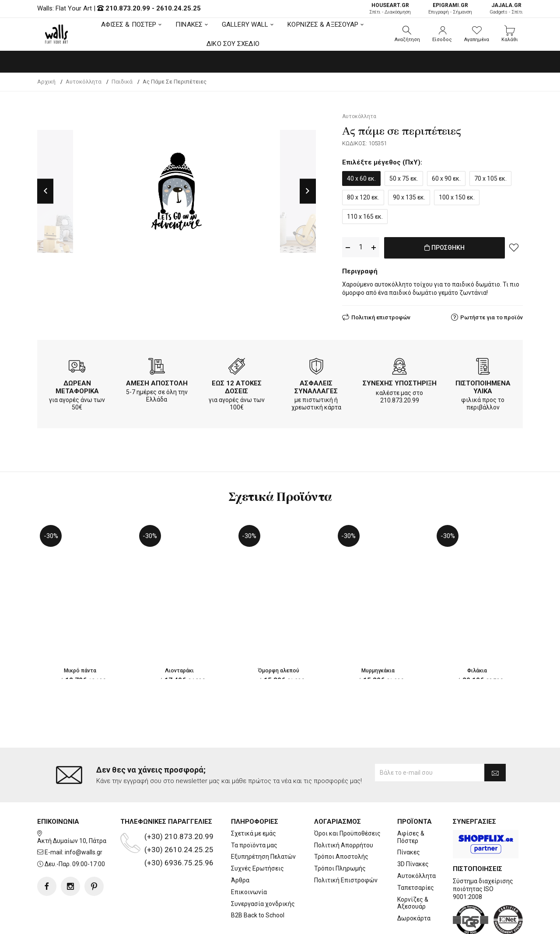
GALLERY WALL (245, 24)
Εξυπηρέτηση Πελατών (263, 822)
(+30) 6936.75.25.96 (179, 827)
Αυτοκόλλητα (416, 841)
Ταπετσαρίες (416, 852)
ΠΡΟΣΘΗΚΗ (444, 248)
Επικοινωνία (249, 857)
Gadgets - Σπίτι (506, 9)
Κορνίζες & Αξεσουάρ (413, 868)
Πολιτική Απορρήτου (344, 810)
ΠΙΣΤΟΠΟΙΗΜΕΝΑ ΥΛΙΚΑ (483, 385)
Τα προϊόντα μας (254, 810)
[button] (407, 34)
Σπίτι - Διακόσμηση (390, 9)
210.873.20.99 (128, 8)
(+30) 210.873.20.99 (179, 801)
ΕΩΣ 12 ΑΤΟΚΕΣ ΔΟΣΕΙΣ (237, 385)
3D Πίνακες (413, 829)
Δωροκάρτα (414, 883)
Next (308, 191)
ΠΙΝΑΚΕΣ (189, 24)
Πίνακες (409, 817)
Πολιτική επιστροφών (381, 316)
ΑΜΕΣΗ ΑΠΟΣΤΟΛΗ (157, 381)
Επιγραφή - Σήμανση (450, 9)
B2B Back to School (258, 880)
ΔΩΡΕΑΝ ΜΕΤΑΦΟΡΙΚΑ (77, 385)
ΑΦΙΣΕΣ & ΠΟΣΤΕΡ (129, 24)
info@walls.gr (84, 817)
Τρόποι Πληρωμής (340, 833)
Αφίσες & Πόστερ (411, 802)
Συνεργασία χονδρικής (263, 868)
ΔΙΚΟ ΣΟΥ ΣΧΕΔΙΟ (233, 44)
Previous (45, 191)
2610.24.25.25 (178, 8)
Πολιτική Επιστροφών (346, 845)
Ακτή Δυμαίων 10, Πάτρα (72, 805)
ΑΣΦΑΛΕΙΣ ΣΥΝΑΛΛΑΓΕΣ (316, 385)
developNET (353, 922)
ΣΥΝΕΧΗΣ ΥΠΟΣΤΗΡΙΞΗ (400, 381)
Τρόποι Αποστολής (341, 822)
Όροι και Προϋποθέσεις (347, 798)
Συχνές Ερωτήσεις (257, 833)
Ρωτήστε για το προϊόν (492, 316)
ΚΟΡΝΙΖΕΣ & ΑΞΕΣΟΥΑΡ (323, 24)
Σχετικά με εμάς (254, 798)
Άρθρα (240, 845)
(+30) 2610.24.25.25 (179, 814)
